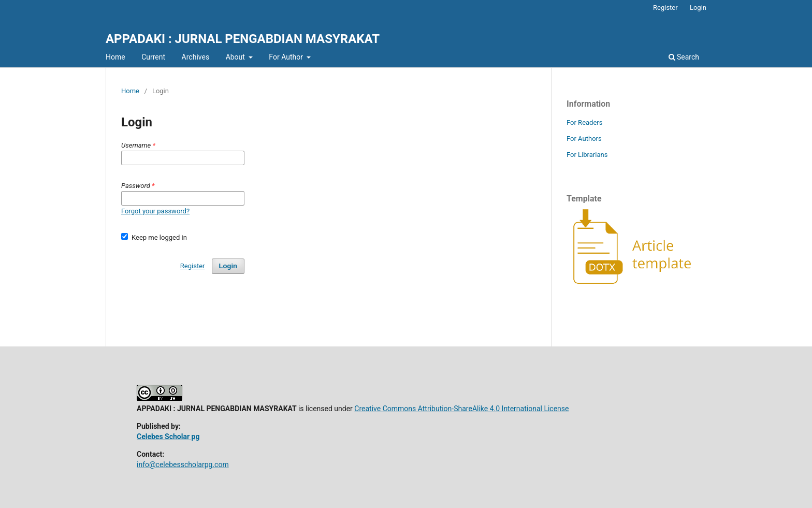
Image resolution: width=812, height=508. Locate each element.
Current (153, 57)
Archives (196, 57)
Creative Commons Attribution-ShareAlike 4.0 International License (461, 409)
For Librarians (587, 155)
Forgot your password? (155, 211)
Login (698, 8)
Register (665, 8)
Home (115, 57)
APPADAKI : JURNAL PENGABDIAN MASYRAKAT (243, 39)
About (236, 57)
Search (684, 57)
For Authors (584, 139)
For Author (287, 57)
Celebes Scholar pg (168, 437)
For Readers (585, 122)
